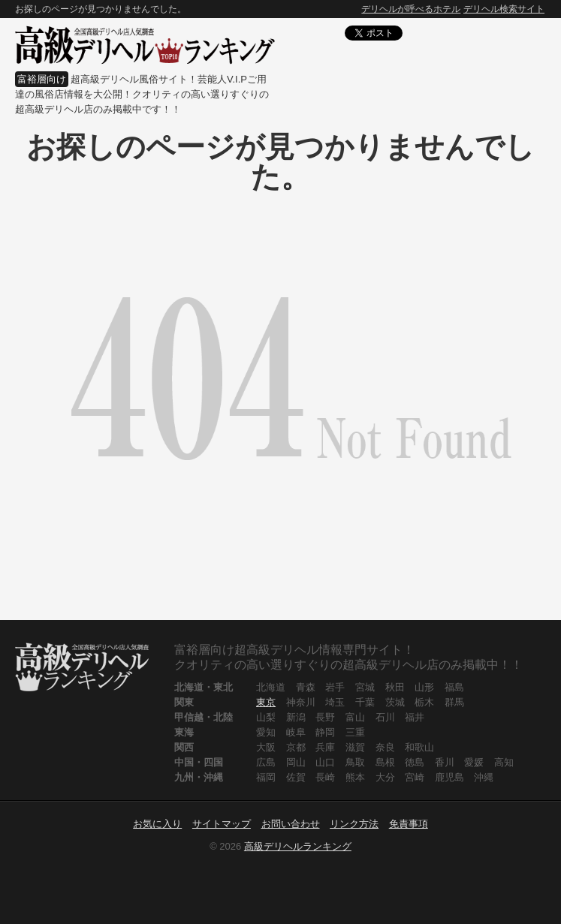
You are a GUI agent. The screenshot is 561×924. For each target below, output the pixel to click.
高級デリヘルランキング (298, 846)
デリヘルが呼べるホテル (411, 9)
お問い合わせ (291, 824)
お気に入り (157, 824)
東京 (266, 702)
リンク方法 (354, 824)
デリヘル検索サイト (504, 9)
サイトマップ (222, 824)
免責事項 (409, 824)
